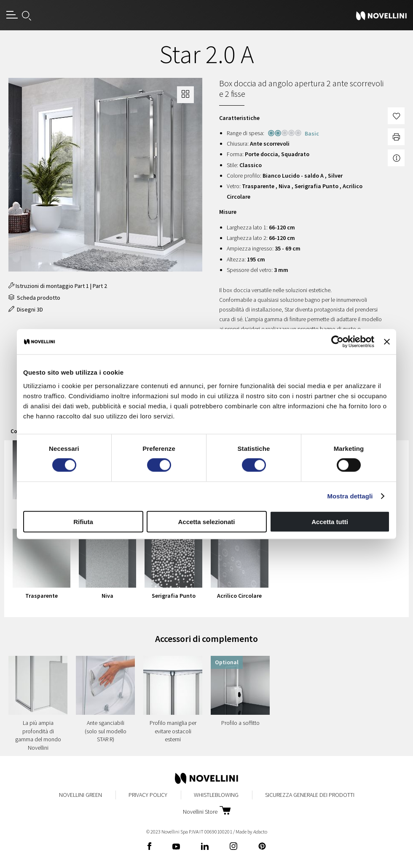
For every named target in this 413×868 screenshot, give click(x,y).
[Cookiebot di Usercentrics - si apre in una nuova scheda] (337, 342)
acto (260, 832)
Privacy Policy (148, 795)
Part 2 (100, 286)
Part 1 (82, 286)
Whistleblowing (216, 795)
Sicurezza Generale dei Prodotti (310, 795)
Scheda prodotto (34, 298)
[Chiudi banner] (387, 342)
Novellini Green (80, 795)
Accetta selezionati (206, 521)
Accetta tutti (330, 521)
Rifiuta (83, 521)
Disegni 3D (26, 309)
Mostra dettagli (350, 496)
